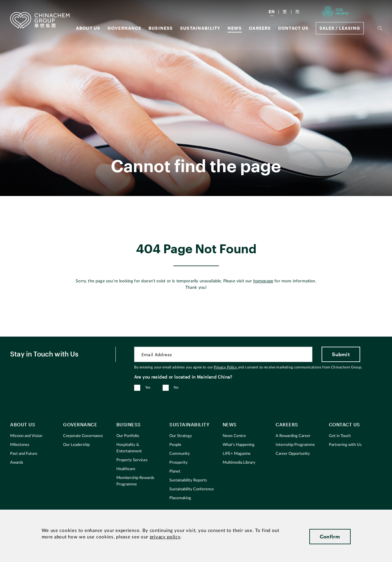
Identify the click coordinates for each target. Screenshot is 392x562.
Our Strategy (181, 436)
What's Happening (239, 445)
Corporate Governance (83, 436)
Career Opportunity (293, 454)
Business (161, 28)
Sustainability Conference (192, 489)
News (235, 28)
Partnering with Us (345, 445)
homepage (263, 281)
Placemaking (180, 498)
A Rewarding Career (293, 436)
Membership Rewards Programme (135, 481)
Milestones (20, 445)
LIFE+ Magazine (237, 454)
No (176, 387)
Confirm (330, 536)
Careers (260, 28)
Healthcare (126, 469)
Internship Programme (295, 445)
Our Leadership (76, 445)
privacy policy (165, 537)
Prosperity (179, 463)
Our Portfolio (128, 436)
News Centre (234, 436)
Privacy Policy (226, 367)
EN (272, 11)
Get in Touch (340, 436)
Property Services (132, 460)
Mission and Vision (26, 436)
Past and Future (24, 454)
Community (180, 454)
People (175, 445)
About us (88, 28)
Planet (175, 471)
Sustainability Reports (188, 480)
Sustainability (200, 28)
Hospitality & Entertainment (129, 448)
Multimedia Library (239, 463)
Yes (148, 387)
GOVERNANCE (124, 28)
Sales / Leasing (340, 28)
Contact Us (293, 28)
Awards (17, 463)
